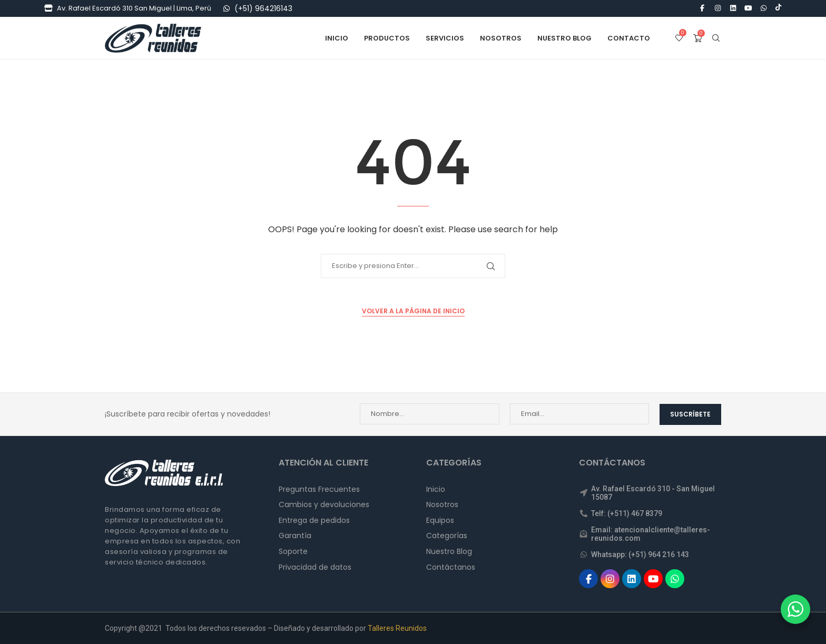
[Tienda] (48, 8)
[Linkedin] (733, 8)
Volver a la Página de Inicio (413, 311)
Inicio (337, 38)
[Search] (716, 38)
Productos (387, 38)
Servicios (445, 38)
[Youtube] (749, 8)
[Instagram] (717, 8)
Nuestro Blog (564, 38)
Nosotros (501, 38)
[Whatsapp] (764, 8)
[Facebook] (702, 8)
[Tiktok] (778, 8)
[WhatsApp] (227, 8)
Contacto (629, 38)
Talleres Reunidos (397, 628)
